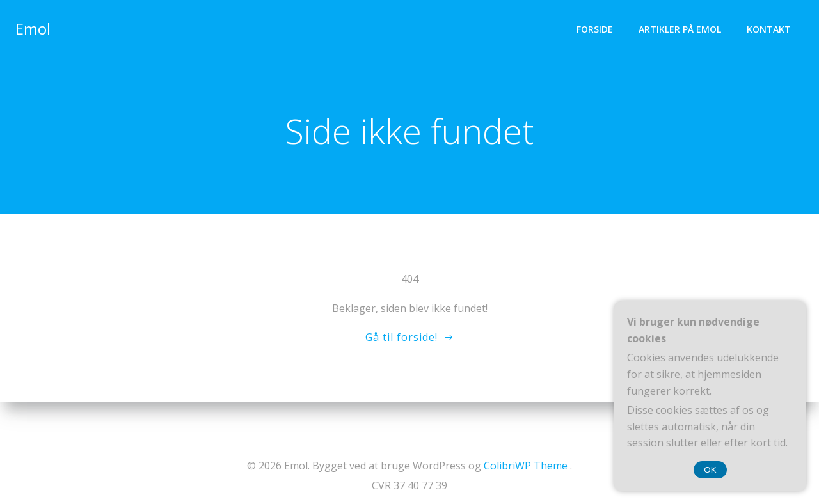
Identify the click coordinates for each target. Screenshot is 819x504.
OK (710, 470)
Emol (33, 28)
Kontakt (769, 29)
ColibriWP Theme (526, 466)
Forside (595, 29)
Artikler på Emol (680, 29)
